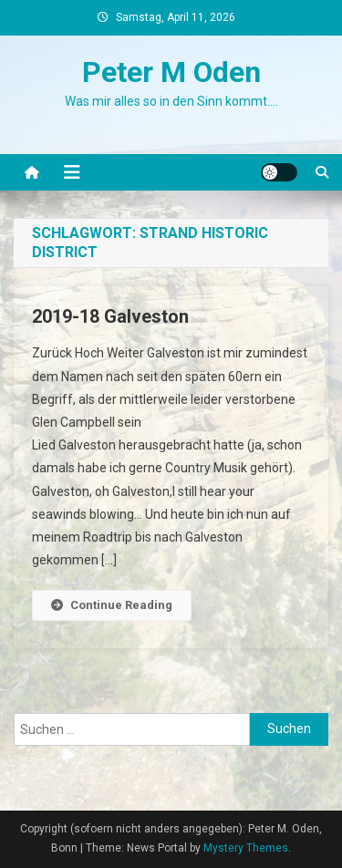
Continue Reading (112, 605)
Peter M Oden (171, 72)
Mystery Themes (246, 848)
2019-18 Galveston (110, 316)
